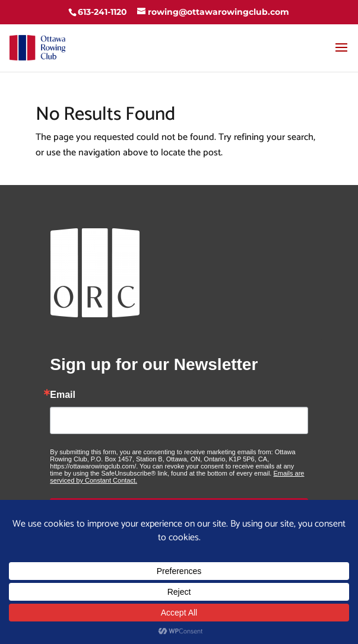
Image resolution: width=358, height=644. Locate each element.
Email (63, 395)
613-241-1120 (102, 12)
